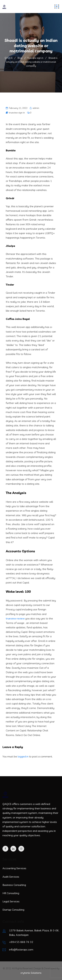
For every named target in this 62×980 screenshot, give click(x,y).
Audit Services (11, 877)
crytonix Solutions (31, 973)
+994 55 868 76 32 (21, 942)
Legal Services (11, 901)
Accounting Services (14, 868)
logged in (23, 756)
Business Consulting (14, 885)
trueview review (15, 618)
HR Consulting (11, 893)
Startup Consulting (13, 910)
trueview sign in (17, 113)
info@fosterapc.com (21, 949)
